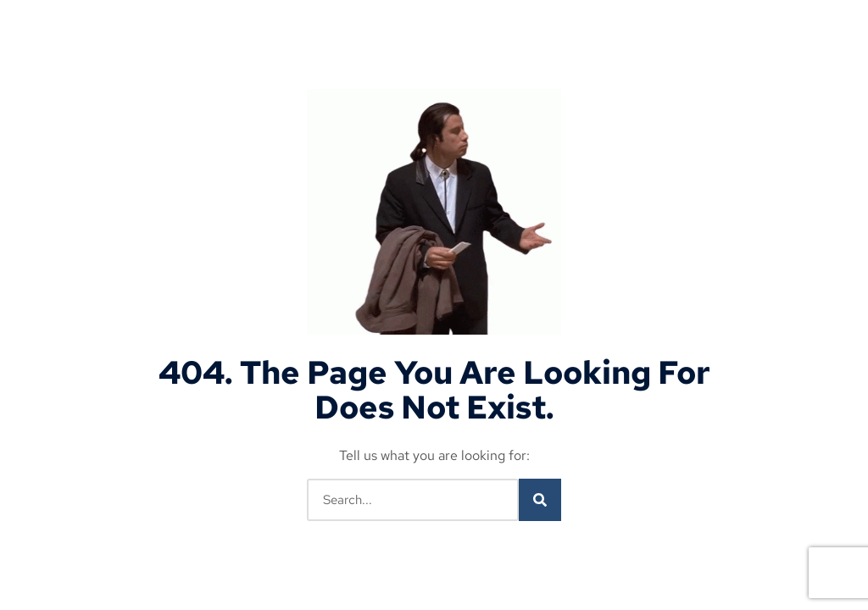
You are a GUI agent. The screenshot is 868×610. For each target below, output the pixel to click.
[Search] (540, 500)
